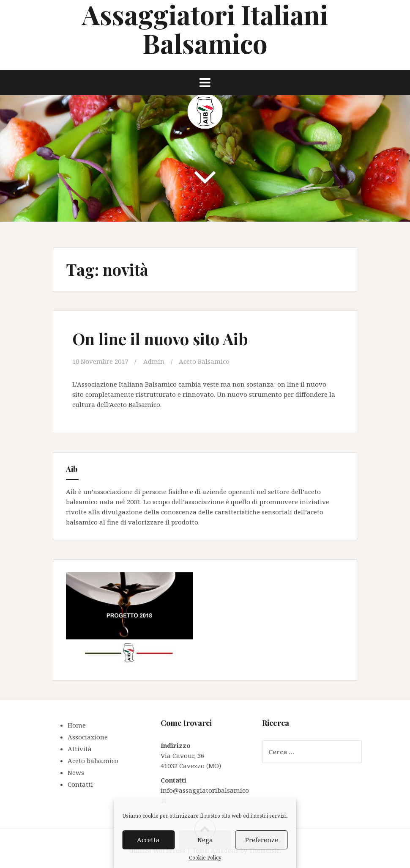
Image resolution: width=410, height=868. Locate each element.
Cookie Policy (205, 858)
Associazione (88, 737)
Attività (80, 749)
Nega (205, 840)
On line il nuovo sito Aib (160, 339)
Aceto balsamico (93, 761)
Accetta (148, 840)
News (76, 772)
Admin (154, 361)
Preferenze (262, 840)
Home (77, 725)
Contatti (80, 784)
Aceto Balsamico (204, 361)
